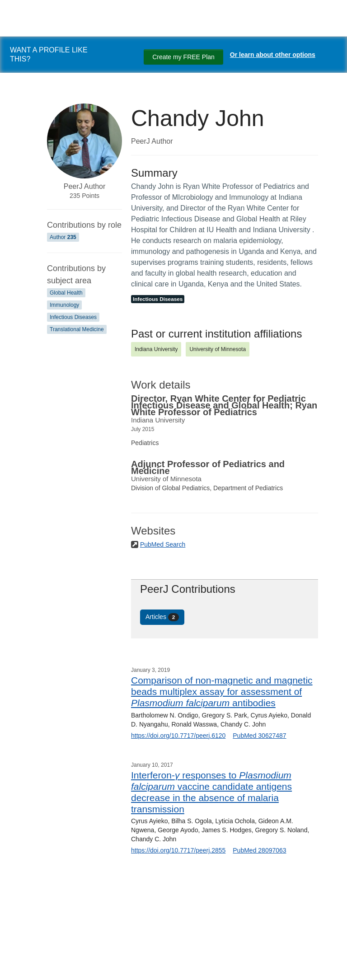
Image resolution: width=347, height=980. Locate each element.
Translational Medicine (77, 329)
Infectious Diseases (73, 317)
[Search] (18, 963)
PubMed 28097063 (259, 850)
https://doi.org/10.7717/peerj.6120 (178, 736)
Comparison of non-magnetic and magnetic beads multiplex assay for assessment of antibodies (222, 692)
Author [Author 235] (63, 237)
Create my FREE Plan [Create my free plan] (183, 57)
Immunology (64, 305)
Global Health (66, 293)
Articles (162, 617)
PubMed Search (163, 544)
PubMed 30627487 (259, 736)
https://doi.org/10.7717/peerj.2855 (178, 850)
